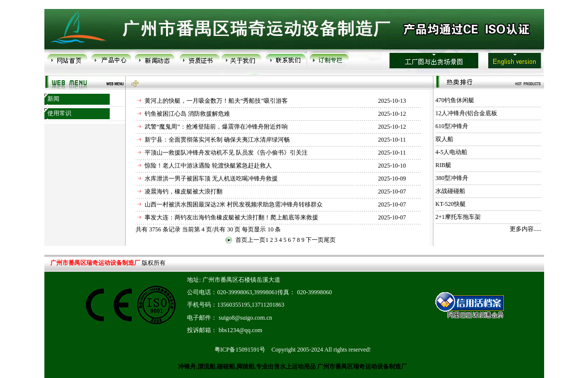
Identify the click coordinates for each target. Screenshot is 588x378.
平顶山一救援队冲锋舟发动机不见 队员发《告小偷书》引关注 (226, 153)
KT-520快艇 (451, 204)
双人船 (444, 139)
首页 (241, 240)
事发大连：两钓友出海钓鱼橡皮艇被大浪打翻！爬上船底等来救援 (231, 217)
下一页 (315, 240)
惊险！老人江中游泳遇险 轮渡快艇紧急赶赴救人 (208, 166)
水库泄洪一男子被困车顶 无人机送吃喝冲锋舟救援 (211, 179)
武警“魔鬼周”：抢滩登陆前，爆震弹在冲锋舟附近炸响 (216, 127)
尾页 (330, 240)
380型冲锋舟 (452, 178)
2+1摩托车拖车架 (458, 217)
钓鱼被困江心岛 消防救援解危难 (187, 114)
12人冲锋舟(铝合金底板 (466, 113)
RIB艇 (443, 165)
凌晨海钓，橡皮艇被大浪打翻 (184, 191)
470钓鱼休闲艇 (455, 100)
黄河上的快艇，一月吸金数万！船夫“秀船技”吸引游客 (216, 101)
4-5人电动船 (451, 152)
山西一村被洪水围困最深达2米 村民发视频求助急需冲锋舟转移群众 (234, 204)
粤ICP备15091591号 (240, 350)
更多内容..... (525, 229)
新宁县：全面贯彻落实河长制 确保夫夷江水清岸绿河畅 (217, 140)
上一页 (256, 240)
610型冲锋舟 (452, 126)
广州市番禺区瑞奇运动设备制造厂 (361, 367)
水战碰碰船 (450, 191)
